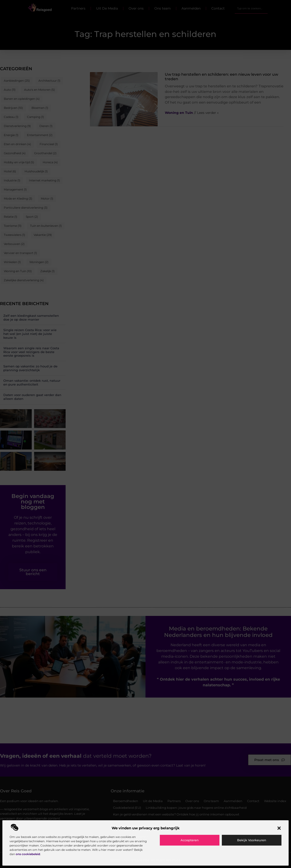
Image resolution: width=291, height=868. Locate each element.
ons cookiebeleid (28, 854)
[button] (279, 828)
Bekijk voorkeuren (252, 840)
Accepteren (190, 840)
